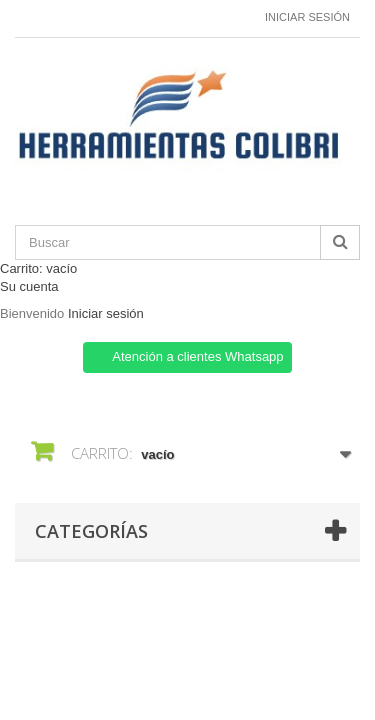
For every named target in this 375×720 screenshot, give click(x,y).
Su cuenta (29, 286)
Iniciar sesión (307, 17)
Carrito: (38, 268)
